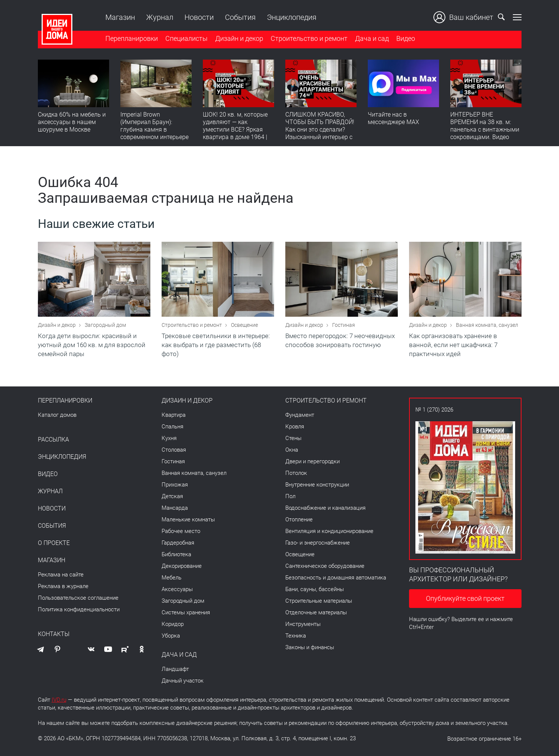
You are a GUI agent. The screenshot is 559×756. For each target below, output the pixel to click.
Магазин (120, 17)
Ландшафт (175, 669)
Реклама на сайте (61, 575)
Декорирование (182, 566)
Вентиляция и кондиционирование (329, 531)
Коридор (173, 624)
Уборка (171, 636)
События (240, 17)
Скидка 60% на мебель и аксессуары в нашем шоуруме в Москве (72, 122)
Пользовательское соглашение (78, 598)
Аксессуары (177, 589)
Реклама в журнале (63, 586)
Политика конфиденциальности (79, 609)
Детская (172, 496)
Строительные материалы (319, 601)
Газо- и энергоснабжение (318, 543)
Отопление (299, 519)
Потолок (296, 473)
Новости (199, 17)
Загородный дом (105, 325)
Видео (406, 39)
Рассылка (53, 440)
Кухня (169, 438)
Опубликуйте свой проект (465, 598)
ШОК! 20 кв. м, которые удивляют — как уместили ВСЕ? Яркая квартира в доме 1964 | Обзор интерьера (235, 129)
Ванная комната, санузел (487, 325)
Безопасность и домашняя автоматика (336, 578)
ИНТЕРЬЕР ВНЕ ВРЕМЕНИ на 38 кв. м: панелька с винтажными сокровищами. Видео (485, 126)
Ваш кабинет (463, 17)
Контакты (54, 634)
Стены (293, 438)
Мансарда (175, 508)
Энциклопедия (292, 17)
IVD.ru (59, 700)
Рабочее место (181, 531)
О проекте (54, 543)
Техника (296, 636)
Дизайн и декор (239, 39)
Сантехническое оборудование (325, 566)
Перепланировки (132, 39)
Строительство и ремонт (309, 39)
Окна (292, 450)
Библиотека (176, 554)
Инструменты (303, 624)
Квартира (174, 415)
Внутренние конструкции (317, 485)
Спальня (172, 427)
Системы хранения (186, 612)
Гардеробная (178, 543)
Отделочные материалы (316, 612)
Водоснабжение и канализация (325, 508)
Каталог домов (57, 415)
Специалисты (187, 39)
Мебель (172, 578)
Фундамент (300, 415)
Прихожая (175, 485)
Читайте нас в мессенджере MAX (393, 118)
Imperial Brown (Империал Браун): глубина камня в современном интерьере (154, 126)
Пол (290, 496)
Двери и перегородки (312, 461)
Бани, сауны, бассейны (315, 589)
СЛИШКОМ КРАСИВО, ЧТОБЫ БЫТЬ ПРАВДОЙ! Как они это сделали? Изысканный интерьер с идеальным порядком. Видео (320, 133)
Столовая (174, 450)
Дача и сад (372, 39)
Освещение (244, 325)
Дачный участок (183, 681)
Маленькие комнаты (188, 519)
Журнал (160, 17)
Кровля (295, 427)
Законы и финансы (310, 647)
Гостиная (344, 325)
